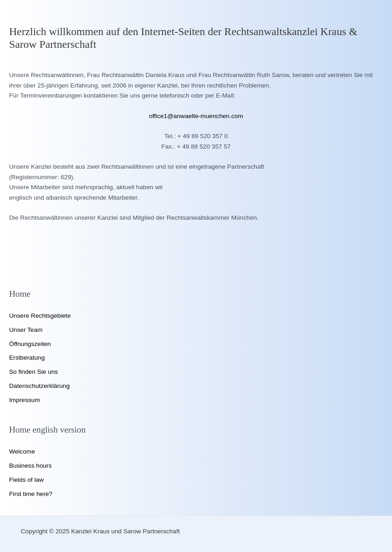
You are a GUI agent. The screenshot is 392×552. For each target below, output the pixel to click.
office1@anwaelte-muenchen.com (196, 116)
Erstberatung (27, 358)
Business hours (30, 466)
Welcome (22, 451)
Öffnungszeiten (30, 344)
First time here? (31, 494)
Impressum (25, 400)
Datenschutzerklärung (39, 386)
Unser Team (26, 330)
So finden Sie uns (33, 372)
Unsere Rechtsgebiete (40, 316)
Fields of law (26, 480)
